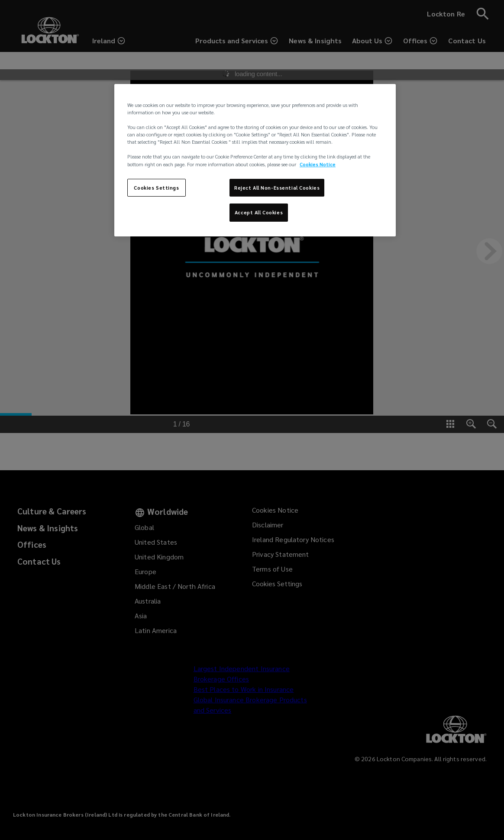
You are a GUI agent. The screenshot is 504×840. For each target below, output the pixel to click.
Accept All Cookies (259, 212)
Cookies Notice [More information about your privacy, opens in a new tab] (318, 164)
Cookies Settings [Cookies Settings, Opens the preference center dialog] (156, 188)
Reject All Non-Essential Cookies (277, 188)
